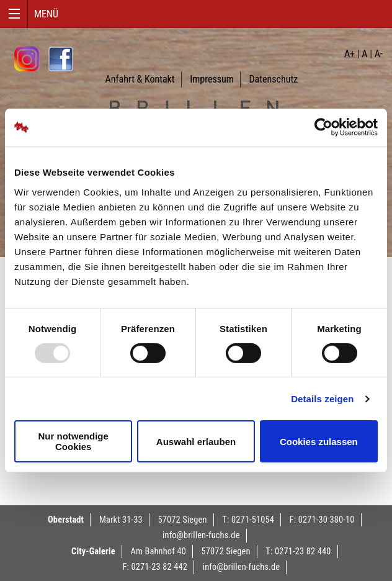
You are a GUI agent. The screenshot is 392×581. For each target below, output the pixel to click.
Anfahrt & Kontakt (140, 79)
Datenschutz (273, 79)
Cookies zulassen (319, 442)
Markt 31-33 (121, 520)
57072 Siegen (183, 520)
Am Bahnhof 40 (158, 552)
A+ (350, 54)
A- (379, 54)
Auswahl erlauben (196, 442)
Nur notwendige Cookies (73, 441)
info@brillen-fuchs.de (201, 535)
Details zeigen (322, 399)
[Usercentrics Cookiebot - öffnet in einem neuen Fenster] (323, 127)
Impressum (212, 79)
